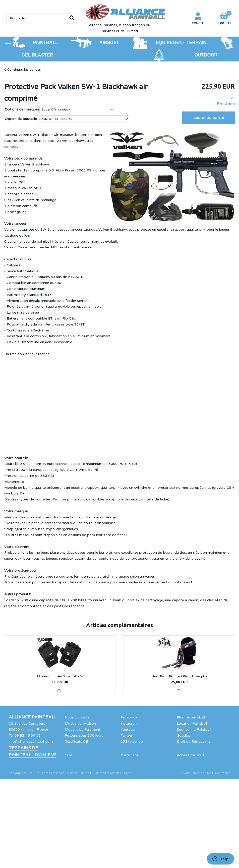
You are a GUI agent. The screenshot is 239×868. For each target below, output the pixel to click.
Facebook (129, 717)
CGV (68, 755)
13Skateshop (132, 741)
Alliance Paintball (33, 717)
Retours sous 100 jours (84, 735)
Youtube (128, 730)
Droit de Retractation (195, 741)
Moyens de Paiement (83, 730)
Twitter (127, 735)
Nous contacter (78, 717)
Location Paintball (192, 724)
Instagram (129, 724)
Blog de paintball (191, 717)
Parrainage (130, 755)
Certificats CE (76, 741)
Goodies (184, 735)
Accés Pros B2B (190, 755)
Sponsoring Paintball (194, 730)
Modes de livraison (80, 724)
